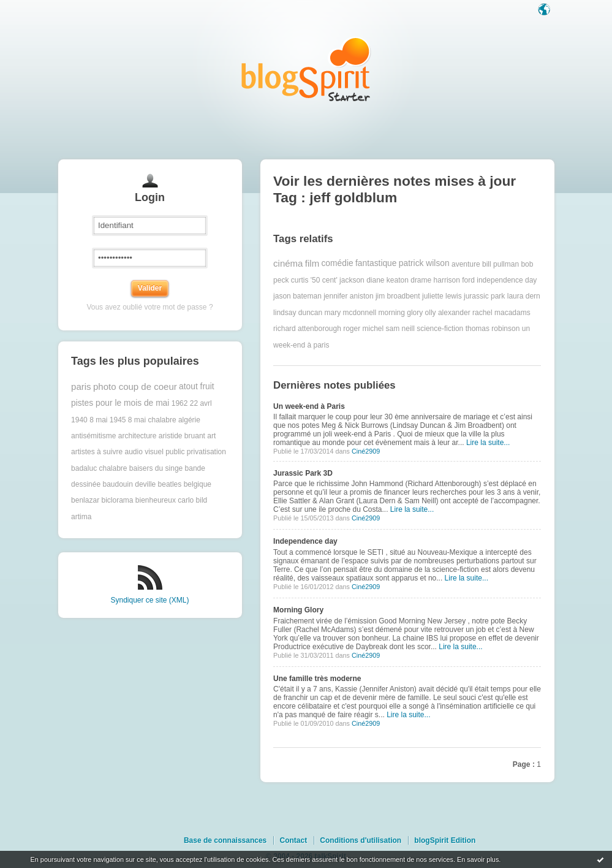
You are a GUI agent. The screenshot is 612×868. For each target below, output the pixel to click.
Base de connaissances (225, 840)
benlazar (85, 500)
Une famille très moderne (317, 679)
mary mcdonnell (351, 313)
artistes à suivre (97, 452)
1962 (180, 403)
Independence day (305, 541)
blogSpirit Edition (445, 840)
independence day (507, 280)
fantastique (376, 263)
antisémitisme (93, 436)
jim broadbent (398, 296)
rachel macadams (501, 313)
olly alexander (448, 313)
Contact (293, 840)
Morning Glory (298, 610)
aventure (466, 264)
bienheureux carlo (164, 500)
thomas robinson (493, 329)
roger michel (363, 329)
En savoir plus (478, 859)
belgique (198, 484)
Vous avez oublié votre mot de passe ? (149, 307)
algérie (189, 420)
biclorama (117, 500)
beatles (170, 484)
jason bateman (297, 296)
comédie (337, 263)
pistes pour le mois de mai (120, 403)
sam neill (400, 329)
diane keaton (387, 280)
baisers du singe (156, 468)
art (211, 436)
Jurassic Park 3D (303, 473)
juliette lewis (442, 296)
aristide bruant (182, 436)
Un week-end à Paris (309, 406)
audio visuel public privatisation (175, 452)
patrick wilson (424, 263)
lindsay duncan (298, 313)
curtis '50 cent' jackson (328, 280)
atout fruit (197, 386)
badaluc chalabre (99, 468)
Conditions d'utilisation (361, 840)
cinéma (288, 263)
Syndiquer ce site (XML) (149, 600)
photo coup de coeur (135, 386)
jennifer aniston (348, 296)
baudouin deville (129, 484)
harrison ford (454, 280)
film (312, 263)
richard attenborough (307, 329)
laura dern (524, 296)
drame (421, 280)
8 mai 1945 (108, 420)
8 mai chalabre (152, 420)
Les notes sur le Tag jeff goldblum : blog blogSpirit (306, 69)
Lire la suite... (488, 443)
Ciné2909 (366, 451)
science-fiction (440, 329)
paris (81, 386)
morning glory (401, 313)
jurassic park (484, 296)
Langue (545, 10)
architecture (138, 436)
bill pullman (501, 264)
